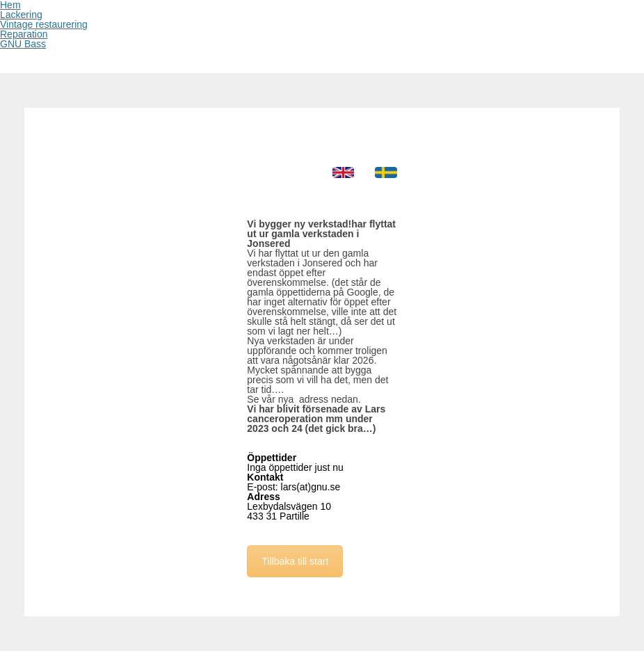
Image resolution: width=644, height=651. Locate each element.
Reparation (24, 34)
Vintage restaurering (44, 24)
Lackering (21, 15)
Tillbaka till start (295, 561)
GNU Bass (23, 44)
